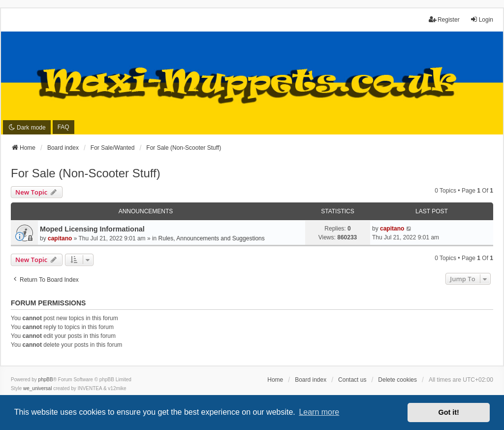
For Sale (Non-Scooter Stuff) (86, 173)
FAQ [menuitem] (63, 127)
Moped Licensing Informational (92, 229)
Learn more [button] (319, 412)
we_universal (37, 388)
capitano (60, 238)
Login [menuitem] (482, 19)
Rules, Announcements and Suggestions (212, 238)
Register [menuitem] (444, 19)
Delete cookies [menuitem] (397, 380)
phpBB (46, 380)
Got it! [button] (449, 412)
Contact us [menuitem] (352, 380)
